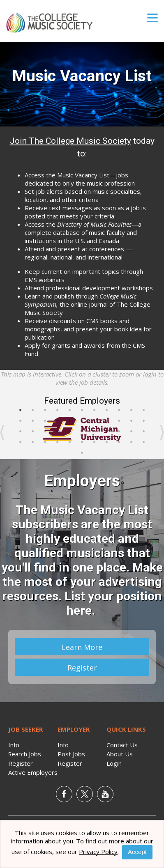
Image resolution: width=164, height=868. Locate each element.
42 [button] (119, 442)
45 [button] (82, 453)
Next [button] (162, 433)
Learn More (82, 647)
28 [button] (82, 432)
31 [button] (119, 432)
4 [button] (58, 410)
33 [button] (144, 432)
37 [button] (58, 442)
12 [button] (21, 421)
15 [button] (58, 421)
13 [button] (33, 421)
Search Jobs (25, 754)
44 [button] (144, 442)
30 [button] (107, 432)
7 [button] (95, 410)
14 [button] (45, 421)
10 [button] (132, 410)
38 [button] (70, 442)
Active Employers (33, 772)
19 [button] (107, 421)
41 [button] (107, 442)
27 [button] (70, 432)
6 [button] (82, 410)
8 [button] (107, 410)
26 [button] (58, 432)
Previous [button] (2, 433)
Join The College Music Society (70, 141)
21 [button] (132, 421)
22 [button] (144, 421)
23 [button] (21, 432)
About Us (120, 754)
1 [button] (21, 410)
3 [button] (45, 410)
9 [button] (119, 410)
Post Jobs (71, 754)
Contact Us (122, 745)
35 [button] (33, 442)
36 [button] (45, 442)
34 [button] (21, 442)
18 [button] (95, 421)
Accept (137, 852)
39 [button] (82, 442)
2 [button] (33, 410)
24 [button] (33, 432)
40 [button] (95, 442)
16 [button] (70, 421)
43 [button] (132, 442)
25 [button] (45, 432)
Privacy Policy (98, 852)
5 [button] (70, 410)
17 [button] (82, 421)
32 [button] (132, 432)
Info (14, 745)
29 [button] (95, 432)
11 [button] (144, 410)
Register (82, 668)
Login (114, 763)
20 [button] (119, 421)
